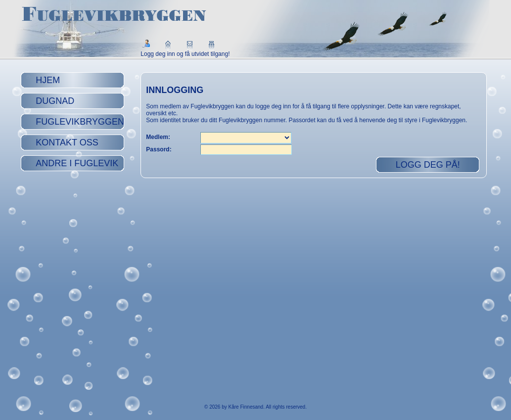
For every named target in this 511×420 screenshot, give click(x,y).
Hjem (48, 80)
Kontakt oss (67, 142)
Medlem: (158, 137)
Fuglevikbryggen (80, 122)
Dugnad (55, 101)
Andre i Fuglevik (77, 163)
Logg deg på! (428, 165)
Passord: (159, 149)
